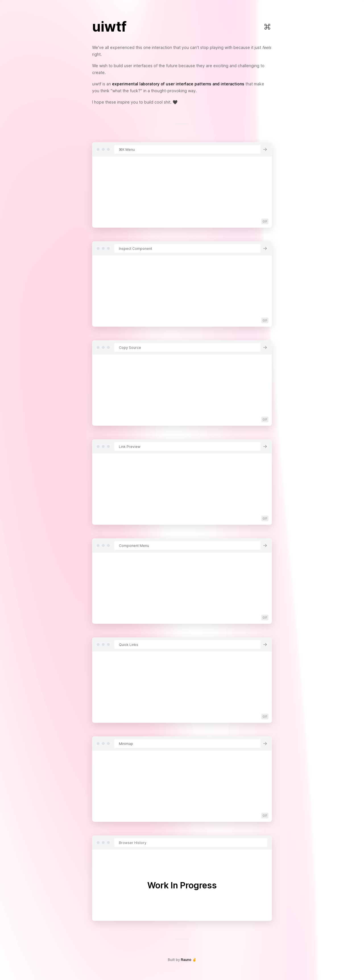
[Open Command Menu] (267, 27)
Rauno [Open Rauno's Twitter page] (186, 960)
